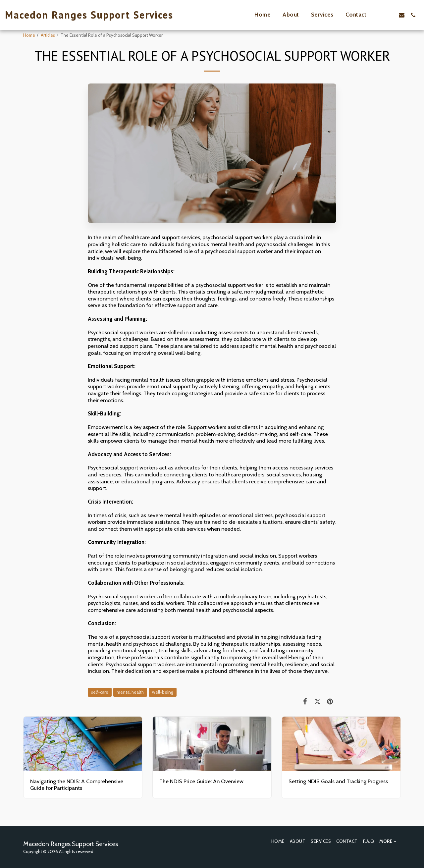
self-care (100, 692)
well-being (163, 692)
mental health (130, 692)
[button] (390, 15)
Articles (48, 35)
